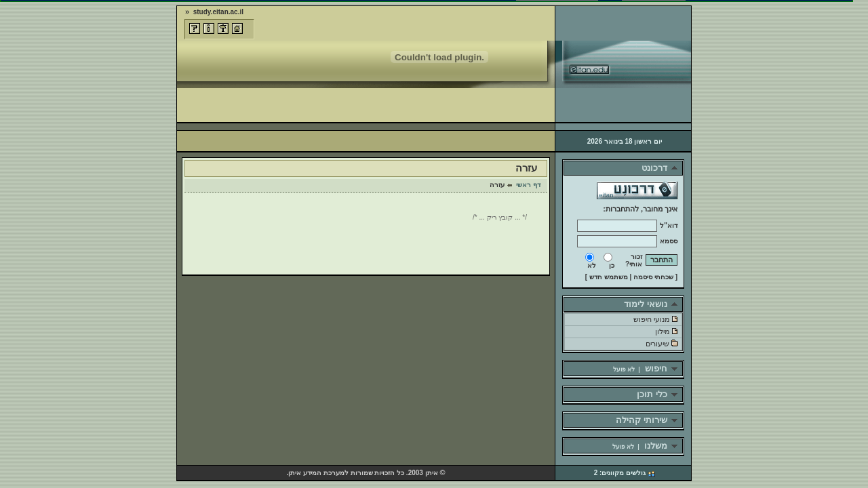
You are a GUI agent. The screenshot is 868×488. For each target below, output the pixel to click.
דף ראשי (528, 185)
